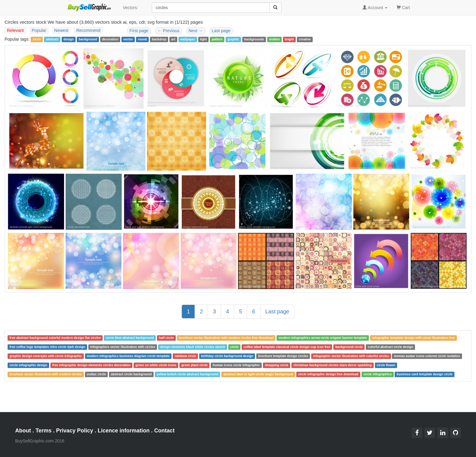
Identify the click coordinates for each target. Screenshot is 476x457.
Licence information (124, 431)
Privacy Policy (75, 431)
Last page (221, 31)
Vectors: (130, 8)
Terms (44, 431)
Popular (39, 30)
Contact (164, 431)
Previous (168, 31)
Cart (403, 7)
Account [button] (375, 8)
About (23, 431)
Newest (61, 30)
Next (196, 31)
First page (139, 31)
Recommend (88, 30)
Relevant (15, 30)
